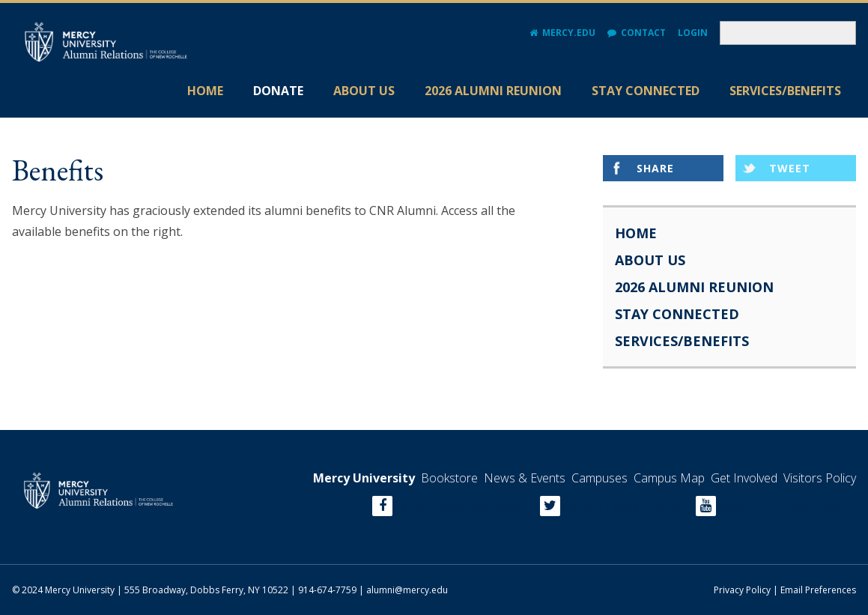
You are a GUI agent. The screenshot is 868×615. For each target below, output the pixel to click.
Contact (643, 33)
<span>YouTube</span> (787, 506)
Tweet (790, 168)
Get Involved (744, 478)
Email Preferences (818, 590)
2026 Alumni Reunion (493, 91)
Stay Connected (646, 91)
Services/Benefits (785, 91)
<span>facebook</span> (464, 506)
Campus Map (669, 478)
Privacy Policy (742, 590)
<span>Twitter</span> (626, 506)
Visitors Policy (820, 478)
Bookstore (449, 478)
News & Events (525, 478)
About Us (364, 91)
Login (693, 33)
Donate (278, 91)
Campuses (600, 478)
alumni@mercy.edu (407, 590)
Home (205, 91)
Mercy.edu (569, 33)
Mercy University (364, 478)
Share (655, 168)
